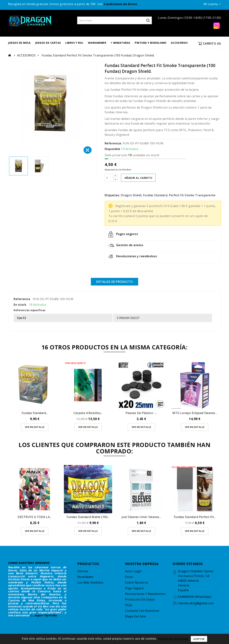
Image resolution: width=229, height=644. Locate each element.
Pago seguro (135, 588)
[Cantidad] (109, 178)
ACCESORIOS (179, 43)
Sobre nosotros (137, 582)
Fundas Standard (155, 195)
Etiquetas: (112, 195)
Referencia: (113, 143)
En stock (20, 305)
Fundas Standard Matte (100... (88, 517)
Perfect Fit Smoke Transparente (192, 195)
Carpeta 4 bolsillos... (88, 413)
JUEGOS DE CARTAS (48, 43)
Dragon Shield (131, 195)
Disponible (112, 149)
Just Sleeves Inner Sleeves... (141, 517)
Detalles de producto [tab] (114, 282)
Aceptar (199, 639)
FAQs (129, 605)
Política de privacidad (173, 639)
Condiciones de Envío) (121, 4)
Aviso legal (133, 571)
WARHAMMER (97, 43)
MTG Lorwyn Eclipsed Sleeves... (195, 413)
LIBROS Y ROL (74, 43)
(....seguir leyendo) (44, 615)
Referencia (22, 299)
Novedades (85, 577)
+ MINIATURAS (121, 43)
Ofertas (83, 571)
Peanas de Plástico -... (141, 413)
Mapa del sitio (136, 616)
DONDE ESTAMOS (188, 564)
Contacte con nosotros (142, 611)
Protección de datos (140, 599)
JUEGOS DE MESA (19, 43)
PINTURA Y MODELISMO (151, 43)
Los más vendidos (90, 582)
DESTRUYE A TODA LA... (35, 517)
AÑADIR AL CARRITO (138, 178)
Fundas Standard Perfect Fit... (195, 517)
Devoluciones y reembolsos (145, 594)
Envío (129, 577)
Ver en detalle (35, 427)
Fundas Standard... (35, 413)
